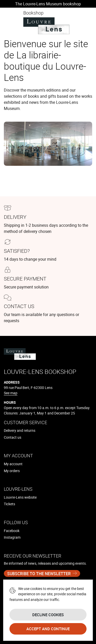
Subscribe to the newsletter (39, 574)
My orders (12, 471)
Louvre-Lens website (20, 497)
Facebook (12, 531)
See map (11, 393)
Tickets (9, 504)
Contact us (13, 437)
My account (13, 464)
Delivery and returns (20, 430)
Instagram (12, 537)
